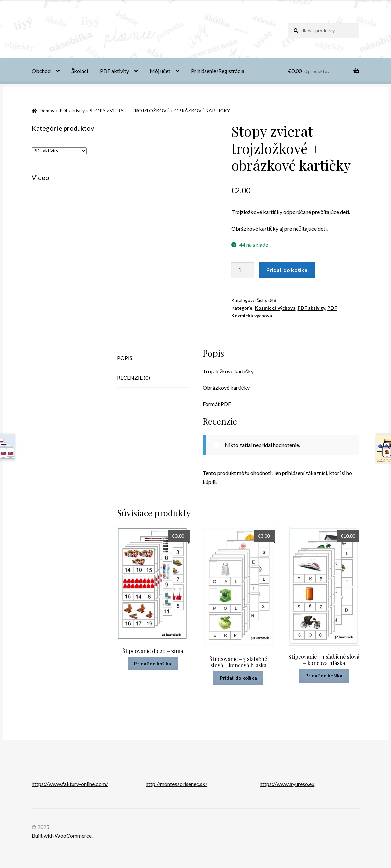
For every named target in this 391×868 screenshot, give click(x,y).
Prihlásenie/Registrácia (218, 71)
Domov (47, 110)
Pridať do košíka (287, 270)
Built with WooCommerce (62, 836)
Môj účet (160, 71)
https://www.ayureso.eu (287, 784)
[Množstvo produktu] (243, 270)
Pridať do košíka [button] (153, 664)
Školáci (80, 71)
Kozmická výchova (275, 308)
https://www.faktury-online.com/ (70, 784)
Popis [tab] (125, 358)
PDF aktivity (114, 71)
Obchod (41, 71)
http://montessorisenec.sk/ (177, 784)
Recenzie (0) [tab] (133, 378)
